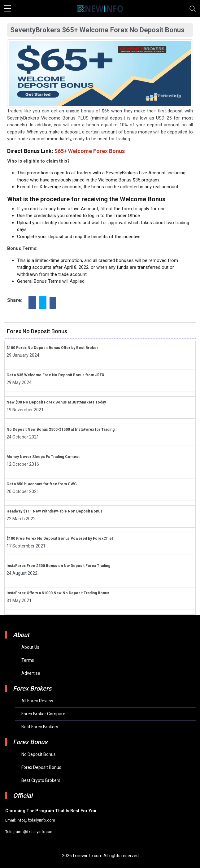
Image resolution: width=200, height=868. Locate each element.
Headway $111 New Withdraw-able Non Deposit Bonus (54, 511)
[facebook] (32, 303)
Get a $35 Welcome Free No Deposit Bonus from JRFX (55, 375)
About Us (30, 647)
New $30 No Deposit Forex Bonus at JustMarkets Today (56, 402)
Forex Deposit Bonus (41, 767)
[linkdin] (53, 303)
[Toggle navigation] (193, 9)
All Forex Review (37, 701)
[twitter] (43, 303)
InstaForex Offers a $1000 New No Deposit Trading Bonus (58, 593)
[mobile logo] (100, 9)
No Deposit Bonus (39, 754)
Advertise (31, 673)
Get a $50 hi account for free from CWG (42, 484)
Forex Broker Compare (43, 714)
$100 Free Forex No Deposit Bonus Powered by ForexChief (60, 539)
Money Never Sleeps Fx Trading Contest (43, 457)
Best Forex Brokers (40, 727)
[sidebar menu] (7, 9)
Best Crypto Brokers (41, 780)
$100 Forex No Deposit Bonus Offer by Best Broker (52, 348)
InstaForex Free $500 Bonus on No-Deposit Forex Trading (58, 566)
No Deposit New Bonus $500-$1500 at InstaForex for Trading (61, 430)
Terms (28, 660)
